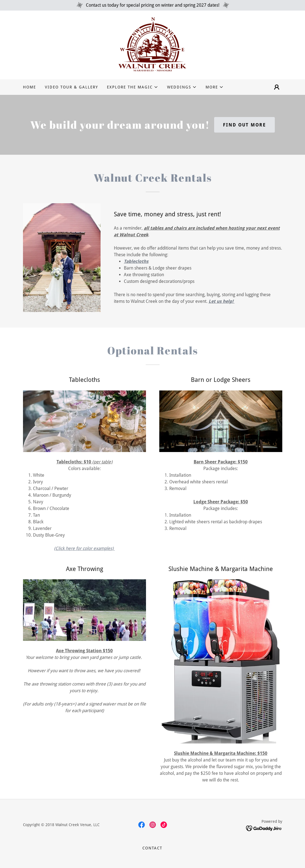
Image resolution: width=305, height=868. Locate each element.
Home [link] (30, 87)
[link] (152, 45)
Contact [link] (152, 848)
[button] (133, 87)
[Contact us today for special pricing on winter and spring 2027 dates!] (152, 5)
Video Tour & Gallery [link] (71, 87)
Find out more (244, 125)
